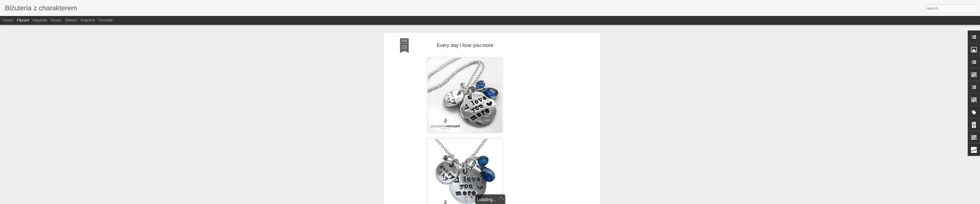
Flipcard (23, 20)
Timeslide (105, 20)
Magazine (40, 20)
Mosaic (56, 20)
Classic (8, 20)
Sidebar (71, 20)
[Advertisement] (557, 114)
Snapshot (88, 20)
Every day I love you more (465, 43)
